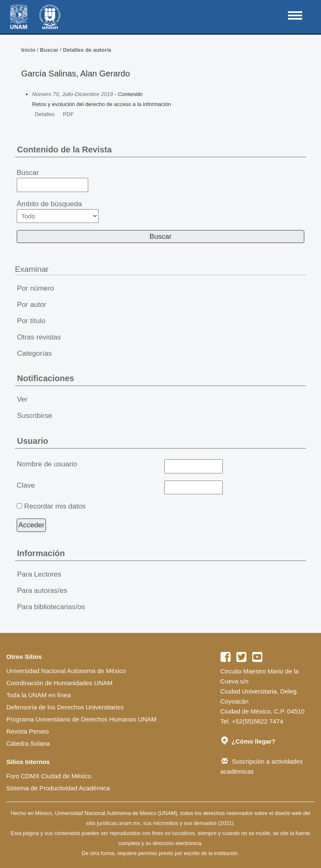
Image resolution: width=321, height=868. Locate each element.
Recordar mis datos (55, 506)
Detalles (45, 114)
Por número (36, 288)
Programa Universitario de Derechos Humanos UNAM (81, 719)
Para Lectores (39, 574)
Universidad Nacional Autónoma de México (66, 671)
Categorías (34, 353)
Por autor (32, 305)
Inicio (28, 50)
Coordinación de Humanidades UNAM (59, 683)
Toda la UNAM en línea (38, 695)
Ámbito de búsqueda (58, 211)
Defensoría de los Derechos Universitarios (65, 707)
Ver (23, 399)
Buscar (49, 50)
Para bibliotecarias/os (51, 607)
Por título (31, 321)
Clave (26, 485)
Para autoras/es (42, 591)
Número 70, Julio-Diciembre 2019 (73, 94)
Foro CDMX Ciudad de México (49, 776)
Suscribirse (35, 416)
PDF (68, 114)
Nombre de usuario (47, 464)
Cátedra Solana (28, 743)
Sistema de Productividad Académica (58, 788)
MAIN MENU (295, 15)
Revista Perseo (28, 731)
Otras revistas (39, 337)
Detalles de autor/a (87, 50)
